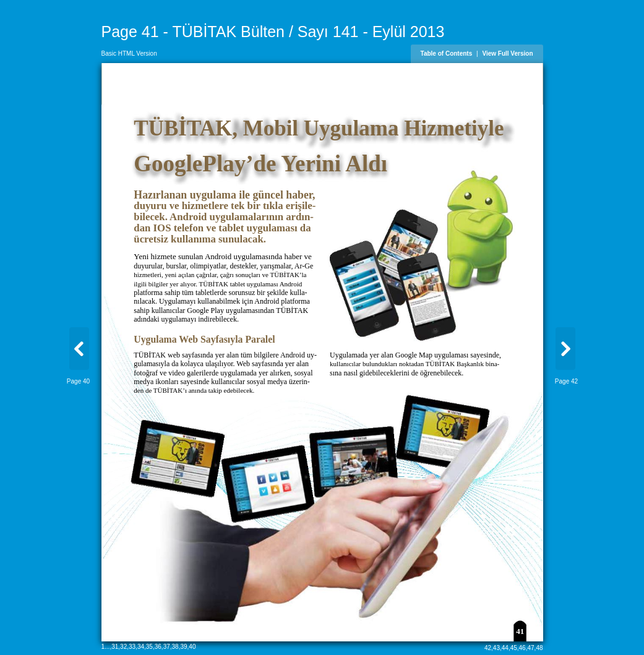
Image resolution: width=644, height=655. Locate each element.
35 (149, 647)
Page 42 (566, 381)
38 (175, 647)
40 (192, 647)
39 (183, 647)
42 (488, 648)
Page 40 (78, 381)
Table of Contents (447, 54)
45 (514, 648)
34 (141, 647)
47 (530, 648)
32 (123, 647)
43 (496, 648)
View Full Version (507, 54)
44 (505, 648)
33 (132, 647)
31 (115, 647)
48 (539, 648)
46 (522, 648)
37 (167, 647)
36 (158, 647)
